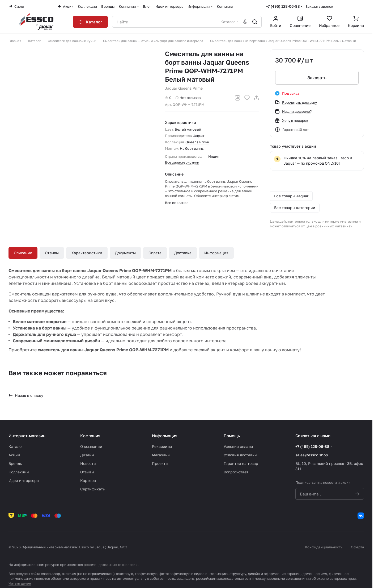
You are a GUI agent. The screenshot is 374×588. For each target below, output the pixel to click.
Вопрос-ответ (236, 472)
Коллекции (19, 472)
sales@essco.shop (312, 455)
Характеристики (87, 253)
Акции (14, 455)
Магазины (161, 455)
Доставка (183, 253)
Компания (90, 436)
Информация (216, 253)
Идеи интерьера (24, 480)
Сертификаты (93, 489)
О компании (91, 446)
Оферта (357, 547)
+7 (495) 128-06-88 (283, 6)
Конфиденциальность (324, 547)
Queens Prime (197, 142)
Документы (125, 253)
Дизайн (87, 455)
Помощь (232, 436)
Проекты (160, 463)
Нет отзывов (188, 98)
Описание (23, 253)
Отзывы (52, 253)
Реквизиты (162, 446)
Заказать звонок (319, 6)
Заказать (317, 78)
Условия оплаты (238, 446)
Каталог (16, 446)
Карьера (88, 480)
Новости (88, 463)
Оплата (155, 253)
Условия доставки (240, 455)
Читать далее (20, 583)
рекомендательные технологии (111, 565)
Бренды (16, 463)
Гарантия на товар (241, 463)
